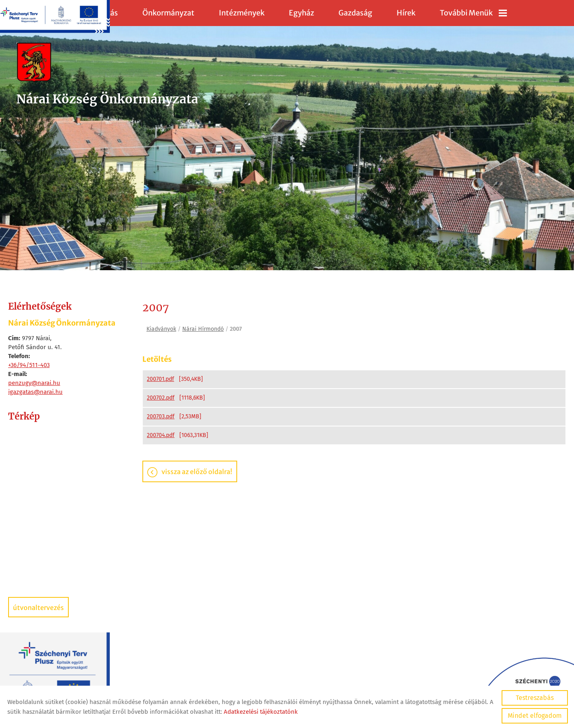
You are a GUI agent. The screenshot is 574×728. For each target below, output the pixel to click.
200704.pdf (161, 435)
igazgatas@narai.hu (35, 392)
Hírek (406, 13)
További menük (473, 13)
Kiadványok (161, 329)
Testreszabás (535, 698)
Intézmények (242, 13)
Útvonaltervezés (38, 608)
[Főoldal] (107, 63)
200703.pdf (161, 416)
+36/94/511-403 (29, 365)
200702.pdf (161, 398)
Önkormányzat (168, 13)
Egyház (301, 13)
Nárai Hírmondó (203, 329)
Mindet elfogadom (535, 716)
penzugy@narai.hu (34, 383)
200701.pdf (160, 379)
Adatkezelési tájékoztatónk (261, 712)
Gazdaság (355, 13)
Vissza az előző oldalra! (197, 472)
